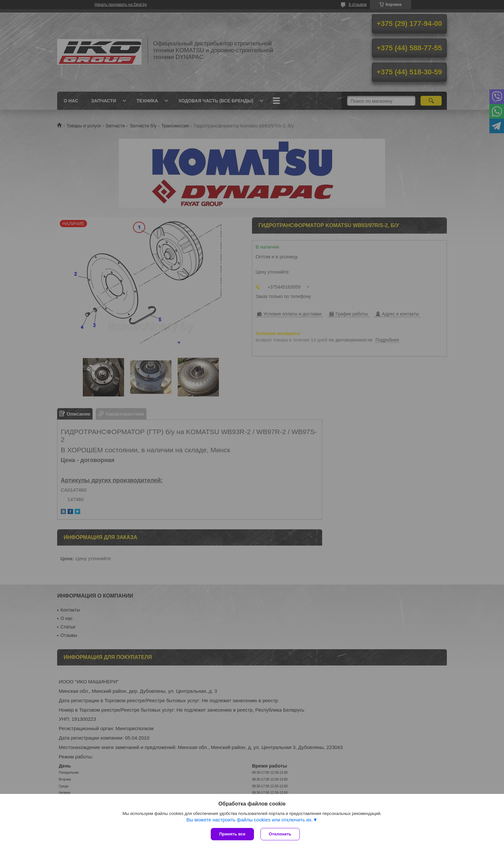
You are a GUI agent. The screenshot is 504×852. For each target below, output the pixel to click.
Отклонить (280, 834)
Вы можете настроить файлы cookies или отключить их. (250, 820)
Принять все (232, 834)
